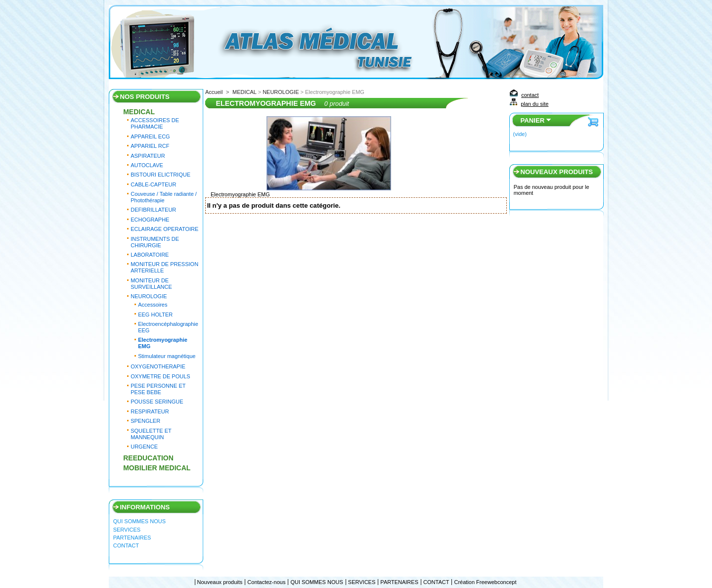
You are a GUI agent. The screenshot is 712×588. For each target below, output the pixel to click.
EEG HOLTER (155, 315)
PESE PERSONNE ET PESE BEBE (158, 389)
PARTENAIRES (132, 538)
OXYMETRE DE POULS (160, 376)
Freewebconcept (496, 582)
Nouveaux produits (556, 172)
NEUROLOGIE (149, 296)
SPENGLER (145, 421)
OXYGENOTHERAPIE (158, 366)
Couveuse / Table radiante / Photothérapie (164, 197)
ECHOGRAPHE (150, 220)
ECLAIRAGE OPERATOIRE (164, 229)
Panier (532, 120)
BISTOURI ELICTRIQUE (160, 175)
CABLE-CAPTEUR (153, 184)
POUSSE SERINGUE (157, 402)
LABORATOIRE (150, 255)
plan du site (534, 104)
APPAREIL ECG (150, 136)
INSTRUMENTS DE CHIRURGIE (155, 242)
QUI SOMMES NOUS (139, 521)
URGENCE (144, 447)
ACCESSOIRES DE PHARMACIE (155, 123)
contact (530, 95)
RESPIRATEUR (150, 411)
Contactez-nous (266, 582)
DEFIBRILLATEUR (153, 210)
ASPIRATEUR (148, 156)
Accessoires (153, 305)
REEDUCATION (148, 458)
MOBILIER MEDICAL (157, 468)
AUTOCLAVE (147, 165)
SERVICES (127, 530)
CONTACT (126, 545)
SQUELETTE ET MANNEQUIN (151, 434)
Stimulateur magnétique (167, 356)
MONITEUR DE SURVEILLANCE (151, 284)
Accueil (214, 92)
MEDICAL (139, 112)
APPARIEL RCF (150, 146)
